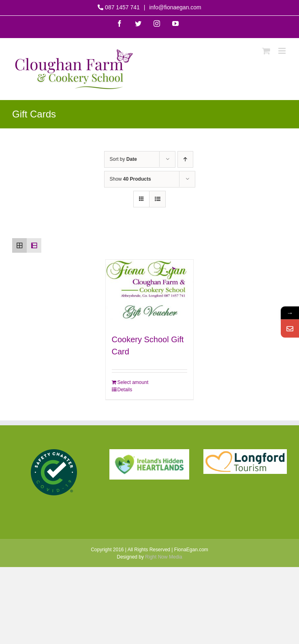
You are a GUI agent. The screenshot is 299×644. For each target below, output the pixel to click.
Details (125, 390)
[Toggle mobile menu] (283, 51)
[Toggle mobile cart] (266, 51)
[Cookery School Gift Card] (150, 293)
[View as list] (157, 199)
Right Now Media (163, 557)
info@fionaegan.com (174, 7)
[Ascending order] (185, 159)
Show (130, 179)
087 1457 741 (122, 7)
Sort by (123, 159)
